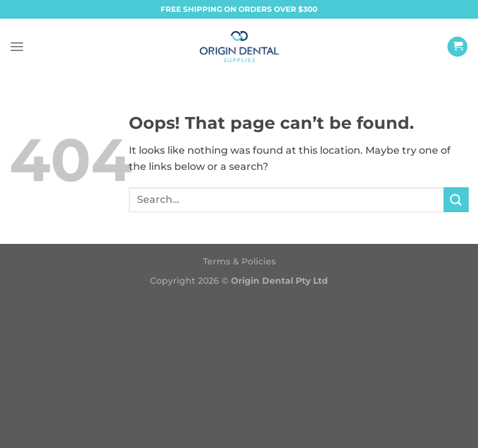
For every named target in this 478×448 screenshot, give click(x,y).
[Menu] (17, 46)
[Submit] (456, 199)
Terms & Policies (239, 261)
